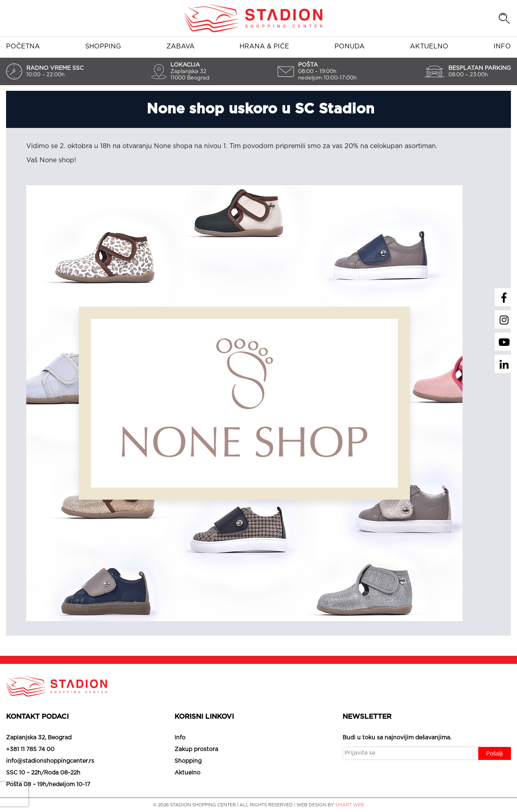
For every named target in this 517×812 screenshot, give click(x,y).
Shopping (103, 46)
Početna (23, 46)
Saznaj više (301, 796)
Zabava (181, 46)
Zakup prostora (196, 749)
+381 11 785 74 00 (30, 749)
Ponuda (350, 46)
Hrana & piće (264, 46)
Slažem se (210, 796)
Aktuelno (429, 46)
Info (502, 46)
